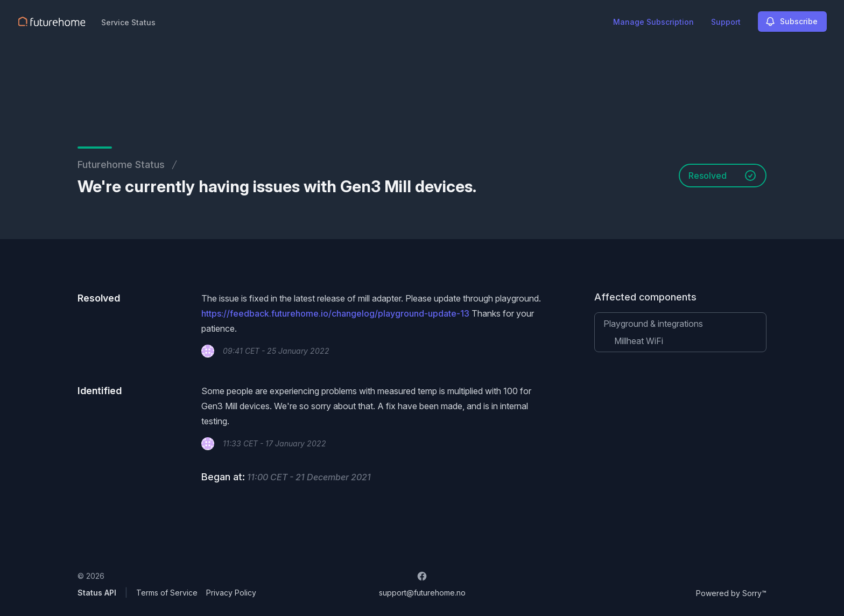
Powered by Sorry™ (731, 593)
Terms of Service (167, 593)
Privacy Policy (231, 593)
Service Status (128, 22)
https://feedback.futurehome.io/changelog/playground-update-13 (335, 313)
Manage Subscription (653, 22)
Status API (97, 593)
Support (726, 22)
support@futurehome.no (422, 593)
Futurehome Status (121, 164)
